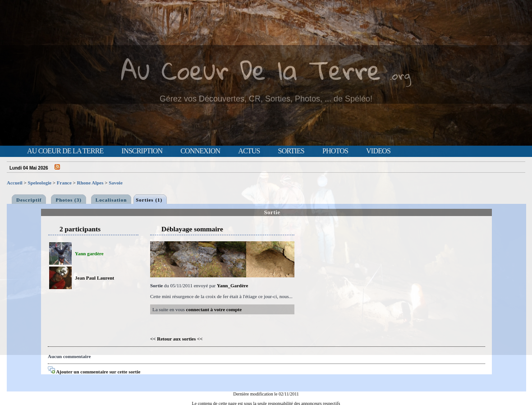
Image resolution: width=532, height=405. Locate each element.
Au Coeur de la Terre (65, 151)
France (64, 183)
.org (400, 75)
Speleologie (40, 183)
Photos (335, 151)
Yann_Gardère (232, 285)
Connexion (200, 151)
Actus (249, 151)
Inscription (142, 151)
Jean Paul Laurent (94, 278)
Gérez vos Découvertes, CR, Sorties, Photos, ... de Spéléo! (266, 99)
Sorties (291, 151)
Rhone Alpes (90, 183)
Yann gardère (89, 253)
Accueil (15, 183)
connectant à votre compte (214, 309)
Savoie (116, 183)
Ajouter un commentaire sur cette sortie (94, 372)
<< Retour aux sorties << (177, 339)
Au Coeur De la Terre (251, 70)
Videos (378, 151)
